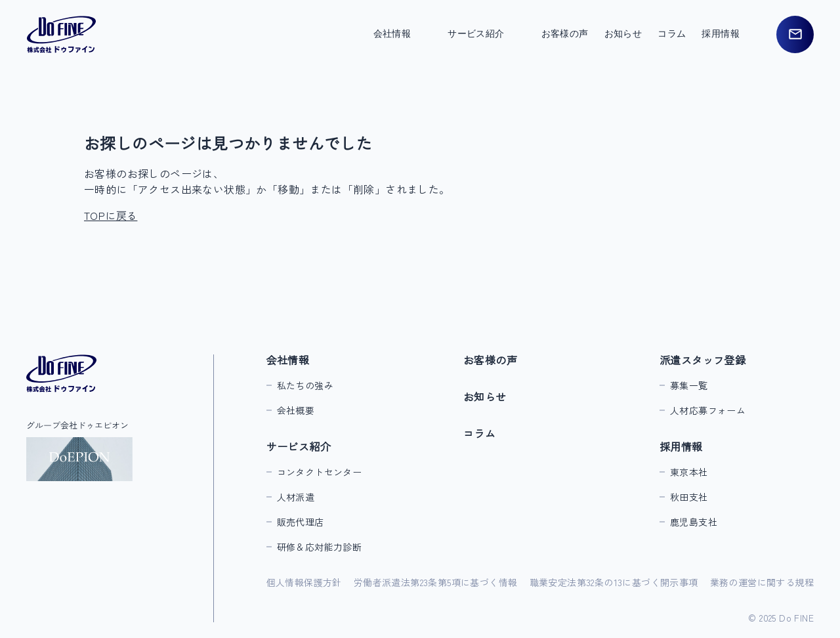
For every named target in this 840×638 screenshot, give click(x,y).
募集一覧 (689, 385)
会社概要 (296, 410)
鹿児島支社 (694, 522)
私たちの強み (305, 385)
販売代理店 (301, 522)
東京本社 (689, 472)
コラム (672, 34)
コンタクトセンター (320, 472)
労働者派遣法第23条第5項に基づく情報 (436, 582)
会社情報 (288, 360)
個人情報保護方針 (304, 582)
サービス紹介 (299, 446)
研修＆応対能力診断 (320, 547)
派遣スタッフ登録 (703, 360)
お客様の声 (565, 34)
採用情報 (681, 446)
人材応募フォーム (708, 410)
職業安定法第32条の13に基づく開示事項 (614, 582)
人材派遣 (296, 497)
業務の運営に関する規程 (762, 582)
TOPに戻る (111, 215)
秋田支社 (689, 497)
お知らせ (623, 34)
